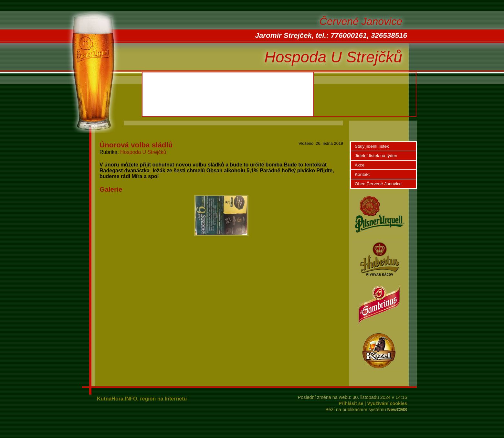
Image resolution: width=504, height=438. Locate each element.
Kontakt (362, 174)
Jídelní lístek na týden (376, 156)
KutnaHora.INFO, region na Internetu (142, 399)
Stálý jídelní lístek (372, 146)
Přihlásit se (351, 403)
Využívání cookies (387, 403)
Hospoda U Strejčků (143, 152)
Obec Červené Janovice (378, 184)
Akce (360, 165)
